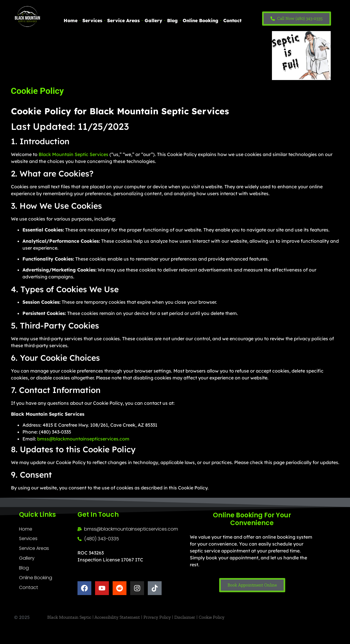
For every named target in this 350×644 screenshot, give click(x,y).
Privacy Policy (157, 617)
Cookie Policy (212, 617)
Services (92, 20)
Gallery (153, 20)
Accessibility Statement (117, 617)
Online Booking (200, 20)
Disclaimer (185, 617)
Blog (172, 20)
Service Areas (123, 20)
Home (71, 20)
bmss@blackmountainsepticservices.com (83, 439)
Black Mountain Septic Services (73, 154)
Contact (232, 20)
